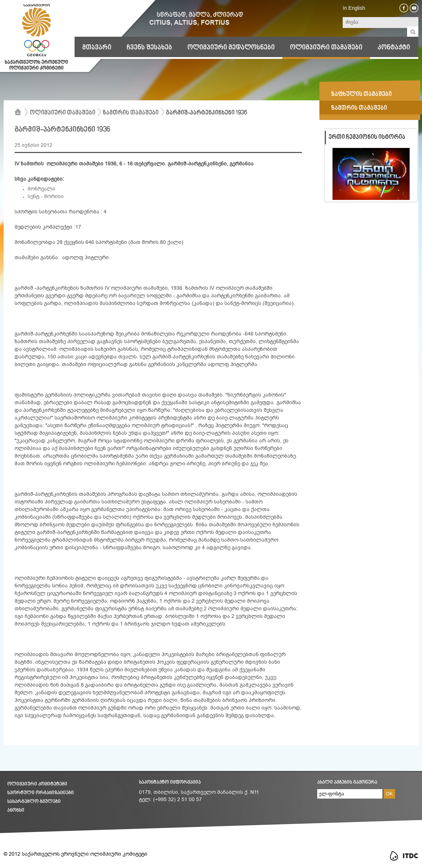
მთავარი (97, 48)
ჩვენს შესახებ (149, 48)
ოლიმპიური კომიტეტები (37, 784)
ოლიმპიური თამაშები (326, 48)
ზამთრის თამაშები (131, 113)
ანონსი (16, 810)
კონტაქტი (394, 48)
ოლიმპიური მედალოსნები (231, 48)
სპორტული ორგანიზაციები (41, 793)
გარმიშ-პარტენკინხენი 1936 (206, 113)
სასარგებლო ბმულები (34, 802)
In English (354, 8)
